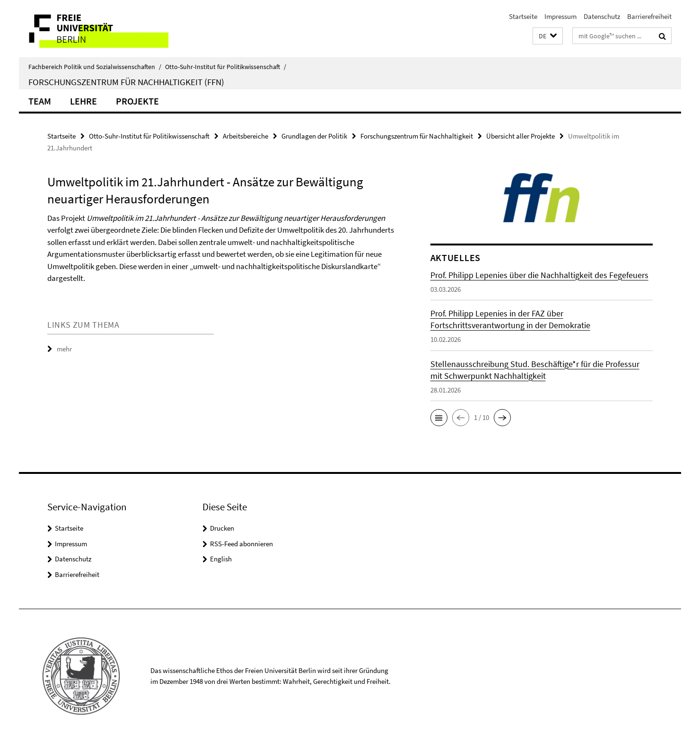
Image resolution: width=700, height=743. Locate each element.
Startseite (523, 16)
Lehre (83, 101)
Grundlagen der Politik (314, 136)
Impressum (560, 16)
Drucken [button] (222, 528)
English (221, 559)
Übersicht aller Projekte (521, 136)
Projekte (137, 101)
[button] (548, 36)
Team (40, 101)
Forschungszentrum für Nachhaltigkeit (417, 136)
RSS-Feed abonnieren (241, 544)
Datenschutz (602, 16)
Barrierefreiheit (649, 16)
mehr (64, 349)
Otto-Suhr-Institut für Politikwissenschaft (226, 67)
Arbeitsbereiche (245, 136)
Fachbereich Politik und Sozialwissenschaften (95, 67)
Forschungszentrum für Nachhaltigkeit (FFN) (126, 82)
